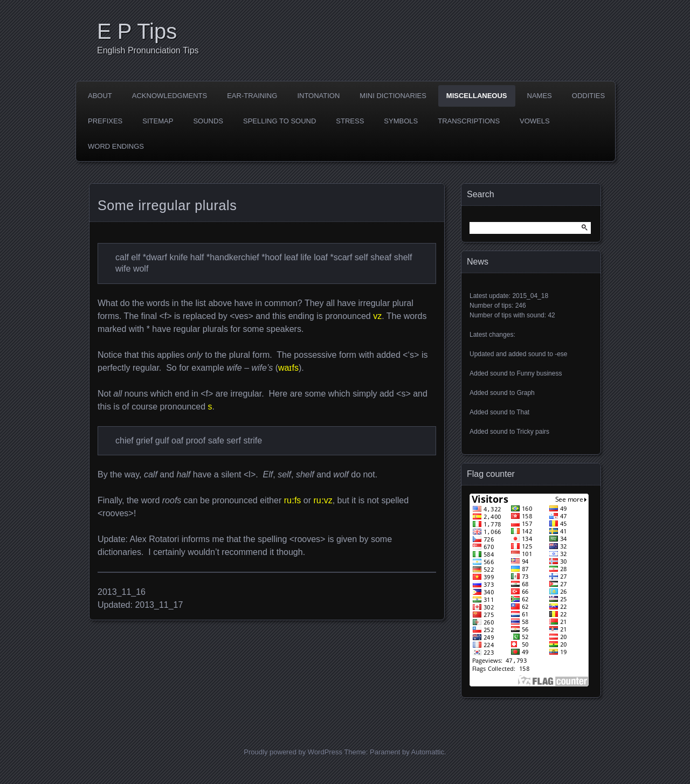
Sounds (208, 121)
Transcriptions (469, 121)
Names (540, 96)
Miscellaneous (477, 96)
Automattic (428, 752)
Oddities (588, 96)
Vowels (535, 121)
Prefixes (105, 121)
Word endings (116, 146)
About (100, 96)
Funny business (539, 373)
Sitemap (158, 121)
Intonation (318, 96)
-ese (561, 354)
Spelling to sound (280, 121)
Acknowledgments (170, 96)
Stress (350, 121)
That (523, 412)
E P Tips (137, 31)
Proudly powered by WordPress (293, 752)
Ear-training (252, 96)
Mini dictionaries (393, 96)
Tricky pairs (533, 432)
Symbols (401, 121)
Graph (525, 393)
